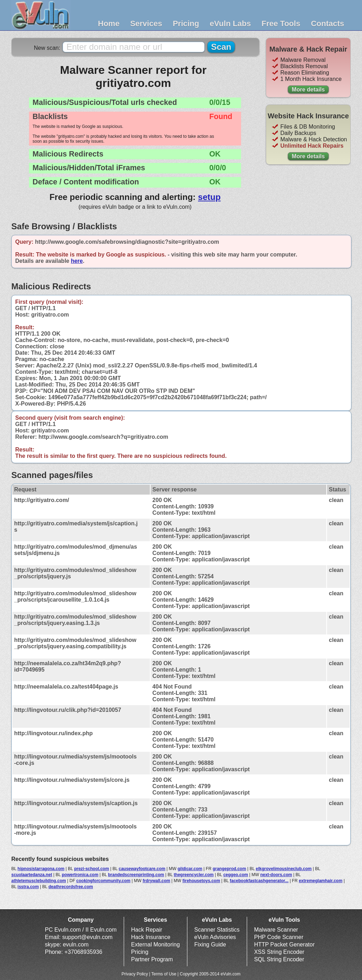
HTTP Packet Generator (284, 944)
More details (308, 90)
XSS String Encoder (279, 952)
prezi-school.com (92, 869)
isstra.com (28, 887)
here (77, 261)
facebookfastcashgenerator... (259, 881)
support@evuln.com (87, 937)
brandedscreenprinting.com (136, 875)
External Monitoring (156, 944)
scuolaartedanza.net (32, 875)
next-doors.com (276, 875)
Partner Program (152, 959)
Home (109, 23)
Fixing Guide (210, 944)
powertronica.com (80, 875)
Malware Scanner (276, 930)
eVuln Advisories (215, 937)
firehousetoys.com (201, 881)
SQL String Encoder (279, 959)
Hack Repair (147, 930)
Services (146, 23)
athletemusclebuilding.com (39, 881)
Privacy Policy (135, 974)
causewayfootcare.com (142, 869)
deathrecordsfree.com (71, 887)
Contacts (327, 23)
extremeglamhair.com (320, 881)
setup (209, 197)
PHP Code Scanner (279, 937)
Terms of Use (164, 974)
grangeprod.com (229, 869)
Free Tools (281, 23)
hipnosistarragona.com (41, 869)
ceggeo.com (236, 875)
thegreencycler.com (194, 875)
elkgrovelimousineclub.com (284, 869)
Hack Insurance (151, 937)
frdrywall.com (156, 881)
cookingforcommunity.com (103, 881)
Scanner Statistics (217, 930)
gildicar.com (190, 869)
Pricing (186, 23)
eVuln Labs (230, 23)
